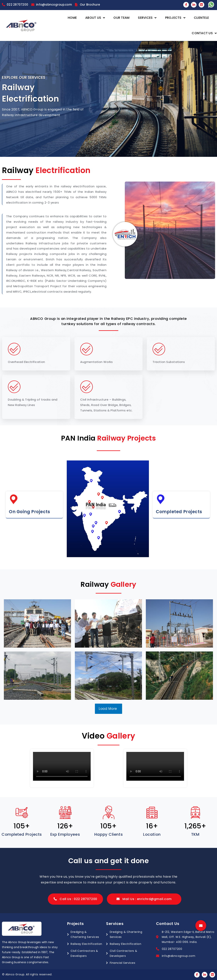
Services (147, 18)
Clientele (201, 18)
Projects (175, 18)
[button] (75, 899)
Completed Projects (179, 512)
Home (72, 18)
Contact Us (204, 33)
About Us (95, 18)
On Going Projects (30, 512)
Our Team (121, 18)
